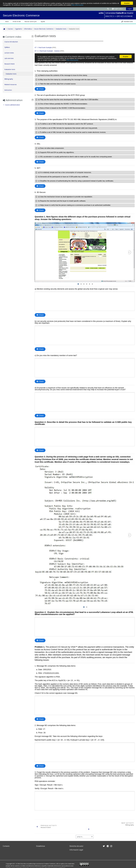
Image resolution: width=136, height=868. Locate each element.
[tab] (18, 42)
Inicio (7, 21)
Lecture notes (10, 53)
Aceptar (127, 3)
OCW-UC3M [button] (17, 21)
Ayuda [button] (43, 21)
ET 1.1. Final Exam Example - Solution (47, 51)
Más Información (78, 5)
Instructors (9, 90)
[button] (108, 9)
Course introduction (12, 42)
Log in (130, 9)
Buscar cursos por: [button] (31, 21)
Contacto (6, 846)
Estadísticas (41, 846)
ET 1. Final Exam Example (43, 47)
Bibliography (10, 79)
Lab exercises (10, 58)
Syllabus (8, 47)
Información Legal (76, 849)
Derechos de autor (76, 846)
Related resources (12, 84)
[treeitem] (18, 105)
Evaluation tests (11, 69)
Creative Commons (50, 863)
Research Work (11, 64)
